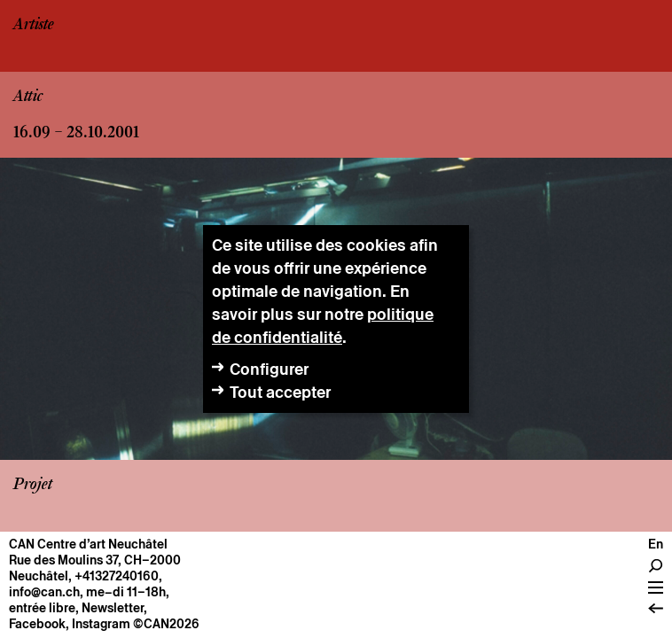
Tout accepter (280, 392)
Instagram (101, 624)
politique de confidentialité (323, 326)
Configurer (269, 369)
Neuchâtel (39, 576)
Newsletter (113, 608)
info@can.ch (44, 592)
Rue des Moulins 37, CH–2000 (95, 560)
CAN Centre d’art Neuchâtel (88, 544)
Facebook (37, 624)
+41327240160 (117, 576)
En (656, 544)
